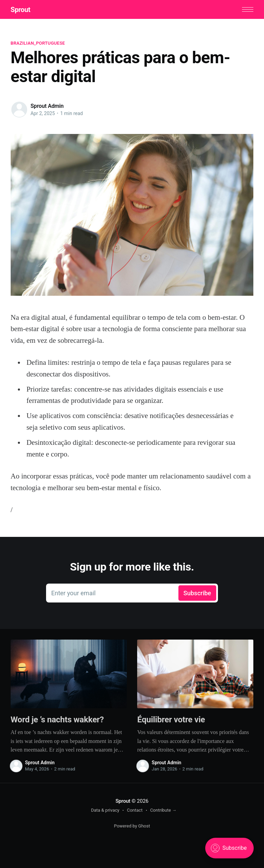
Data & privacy (105, 810)
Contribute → (163, 810)
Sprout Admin (47, 106)
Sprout (20, 10)
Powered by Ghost (132, 826)
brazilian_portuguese (38, 43)
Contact (135, 810)
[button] (248, 9)
